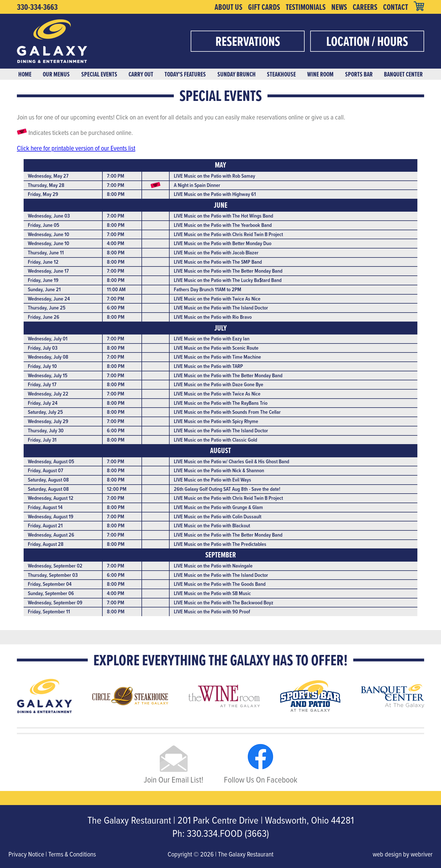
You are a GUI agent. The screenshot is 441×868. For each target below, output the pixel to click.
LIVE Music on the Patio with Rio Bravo (213, 317)
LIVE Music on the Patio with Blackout (212, 525)
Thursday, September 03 (53, 575)
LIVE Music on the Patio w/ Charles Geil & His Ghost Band (231, 461)
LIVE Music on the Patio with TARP (208, 366)
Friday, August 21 (45, 525)
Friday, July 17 (42, 384)
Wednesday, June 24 (49, 299)
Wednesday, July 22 (48, 394)
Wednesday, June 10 (49, 234)
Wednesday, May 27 (48, 176)
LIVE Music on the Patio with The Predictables (220, 544)
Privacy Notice (26, 854)
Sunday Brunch (237, 74)
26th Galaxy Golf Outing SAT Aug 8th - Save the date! (227, 489)
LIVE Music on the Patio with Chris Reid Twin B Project (228, 234)
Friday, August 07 (46, 470)
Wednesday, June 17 (48, 271)
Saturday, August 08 (48, 480)
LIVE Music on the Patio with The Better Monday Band (228, 271)
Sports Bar (359, 74)
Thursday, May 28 (46, 185)
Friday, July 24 (43, 403)
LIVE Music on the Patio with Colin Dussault (218, 516)
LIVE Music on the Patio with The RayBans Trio (221, 403)
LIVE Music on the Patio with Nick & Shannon (219, 470)
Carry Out (141, 74)
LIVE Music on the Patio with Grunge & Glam (218, 507)
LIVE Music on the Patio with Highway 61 (215, 194)
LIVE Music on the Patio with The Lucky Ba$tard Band (228, 280)
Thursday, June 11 (46, 253)
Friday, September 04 (50, 584)
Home (25, 74)
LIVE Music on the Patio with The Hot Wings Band (223, 216)
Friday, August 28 (46, 544)
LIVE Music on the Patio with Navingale (213, 566)
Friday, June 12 (43, 262)
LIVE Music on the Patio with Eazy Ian (212, 339)
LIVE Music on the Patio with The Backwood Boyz (224, 603)
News (339, 7)
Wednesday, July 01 (48, 339)
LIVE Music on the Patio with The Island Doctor (221, 308)
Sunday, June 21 (44, 289)
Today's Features (185, 74)
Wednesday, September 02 (55, 566)
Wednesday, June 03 (49, 216)
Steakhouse (281, 74)
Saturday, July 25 (45, 412)
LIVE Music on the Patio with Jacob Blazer (216, 253)
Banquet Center (403, 74)
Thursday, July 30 (46, 430)
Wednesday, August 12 (51, 498)
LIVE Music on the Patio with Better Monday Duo (223, 243)
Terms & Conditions (72, 854)
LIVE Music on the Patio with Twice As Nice (217, 299)
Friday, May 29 (43, 194)
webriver (422, 854)
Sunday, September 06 (51, 593)
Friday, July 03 (43, 348)
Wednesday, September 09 (55, 603)
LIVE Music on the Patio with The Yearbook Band (223, 225)
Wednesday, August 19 (51, 516)
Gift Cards (264, 7)
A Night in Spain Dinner (197, 185)
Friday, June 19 (43, 280)
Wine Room (320, 74)
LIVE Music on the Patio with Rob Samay (214, 176)
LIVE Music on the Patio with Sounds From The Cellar (227, 412)
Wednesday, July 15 (48, 375)
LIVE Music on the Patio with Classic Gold (215, 440)
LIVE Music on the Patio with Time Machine (217, 357)
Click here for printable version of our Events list (76, 148)
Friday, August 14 (45, 507)
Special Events (99, 74)
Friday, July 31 (42, 440)
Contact (396, 7)
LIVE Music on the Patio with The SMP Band (218, 262)
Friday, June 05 (44, 225)
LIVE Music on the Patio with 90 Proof (212, 612)
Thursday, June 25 (47, 308)
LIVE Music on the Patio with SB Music (212, 593)
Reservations (248, 41)
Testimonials (306, 7)
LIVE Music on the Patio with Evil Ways (212, 480)
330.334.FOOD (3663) (228, 833)
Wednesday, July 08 (48, 357)
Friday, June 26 (44, 317)
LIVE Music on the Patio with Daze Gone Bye (219, 384)
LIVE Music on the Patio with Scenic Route (216, 348)
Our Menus (56, 74)
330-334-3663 (37, 7)
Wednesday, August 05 (51, 461)
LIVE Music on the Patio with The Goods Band (220, 584)
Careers (365, 7)
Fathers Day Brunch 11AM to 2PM (208, 289)
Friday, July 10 (42, 366)
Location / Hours (367, 41)
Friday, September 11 (49, 612)
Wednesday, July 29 (48, 421)
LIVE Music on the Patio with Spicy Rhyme (216, 421)
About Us (229, 7)
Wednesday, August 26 (51, 535)
